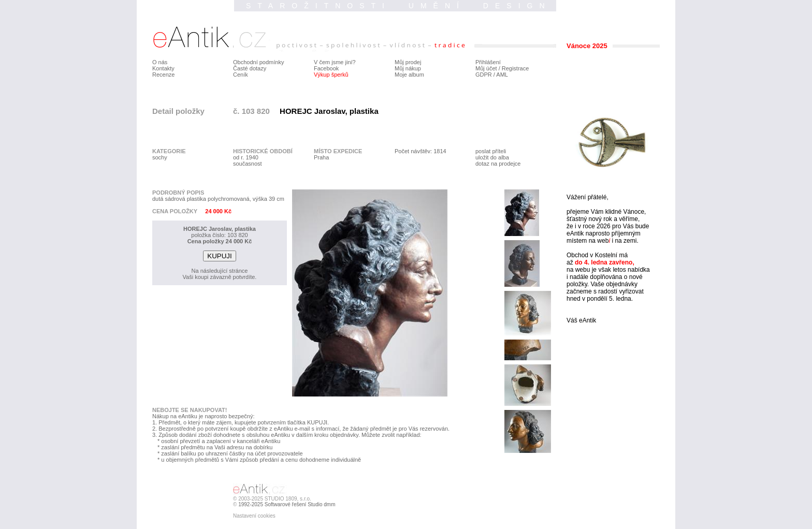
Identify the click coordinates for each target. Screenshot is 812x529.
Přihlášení (488, 62)
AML (502, 75)
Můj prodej (408, 62)
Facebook (326, 68)
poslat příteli (491, 151)
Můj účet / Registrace (502, 68)
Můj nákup (408, 68)
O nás (160, 62)
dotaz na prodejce (498, 164)
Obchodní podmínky (258, 62)
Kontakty (163, 68)
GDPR (484, 75)
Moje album (409, 75)
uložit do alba (492, 157)
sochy (160, 157)
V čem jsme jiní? (335, 62)
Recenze (163, 75)
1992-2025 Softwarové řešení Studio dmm (287, 504)
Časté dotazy (250, 68)
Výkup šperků (331, 75)
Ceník (241, 75)
